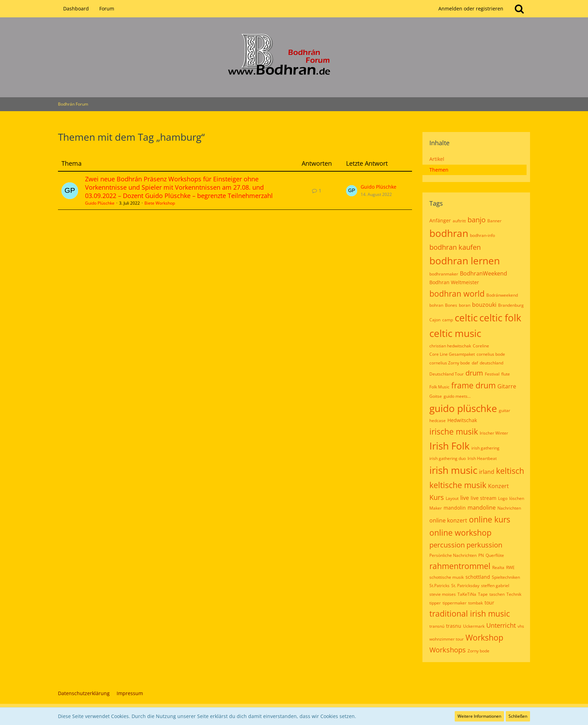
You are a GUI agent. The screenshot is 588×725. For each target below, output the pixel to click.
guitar (505, 410)
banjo (477, 220)
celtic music (455, 333)
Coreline (481, 346)
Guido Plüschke (100, 203)
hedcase (438, 421)
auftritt (459, 221)
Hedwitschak (462, 420)
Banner (494, 221)
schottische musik (447, 577)
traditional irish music (470, 613)
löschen (517, 498)
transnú (437, 626)
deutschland (492, 363)
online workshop (460, 533)
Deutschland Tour (447, 374)
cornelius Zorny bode (450, 363)
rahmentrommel (460, 566)
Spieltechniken (506, 577)
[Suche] (519, 9)
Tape (483, 594)
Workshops (448, 650)
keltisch (510, 471)
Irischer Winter (494, 433)
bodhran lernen (465, 261)
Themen (439, 170)
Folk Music (439, 387)
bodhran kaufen (455, 247)
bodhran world (457, 294)
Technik (514, 594)
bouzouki (484, 305)
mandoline (482, 508)
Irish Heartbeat (482, 458)
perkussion (484, 545)
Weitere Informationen (479, 716)
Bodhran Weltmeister (454, 282)
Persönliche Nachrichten (453, 555)
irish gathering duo (448, 458)
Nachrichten (509, 508)
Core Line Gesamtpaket (452, 354)
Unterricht (501, 625)
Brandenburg (511, 305)
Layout (452, 498)
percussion (447, 545)
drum (474, 373)
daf (475, 363)
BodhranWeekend (484, 273)
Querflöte (495, 555)
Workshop (484, 637)
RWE (510, 567)
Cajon (435, 320)
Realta (498, 567)
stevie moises (443, 594)
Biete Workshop (160, 203)
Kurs (437, 497)
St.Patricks (439, 586)
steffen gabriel (495, 586)
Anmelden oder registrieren (471, 9)
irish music (453, 470)
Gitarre (507, 386)
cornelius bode (491, 354)
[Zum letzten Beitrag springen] (352, 191)
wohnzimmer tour (447, 639)
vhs (521, 626)
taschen (497, 594)
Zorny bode (478, 651)
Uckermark (474, 626)
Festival (492, 374)
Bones (451, 305)
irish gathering (485, 448)
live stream (484, 498)
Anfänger (440, 220)
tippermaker (455, 603)
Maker (436, 508)
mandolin (455, 508)
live (465, 498)
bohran (436, 305)
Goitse (436, 396)
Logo (503, 498)
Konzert (498, 486)
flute (506, 374)
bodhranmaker (444, 274)
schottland (478, 577)
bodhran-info (482, 235)
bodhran (449, 233)
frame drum (473, 385)
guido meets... (457, 396)
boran (465, 305)
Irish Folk (450, 446)
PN (481, 555)
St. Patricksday (465, 586)
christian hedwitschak (450, 346)
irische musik (454, 431)
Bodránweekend (502, 295)
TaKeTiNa (467, 594)
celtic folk (500, 318)
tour (489, 603)
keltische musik (458, 485)
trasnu (454, 626)
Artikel (437, 159)
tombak (476, 603)
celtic (466, 318)
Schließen (518, 716)
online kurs (490, 519)
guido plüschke (463, 408)
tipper (435, 603)
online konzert (448, 520)
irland (487, 472)
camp (448, 320)
